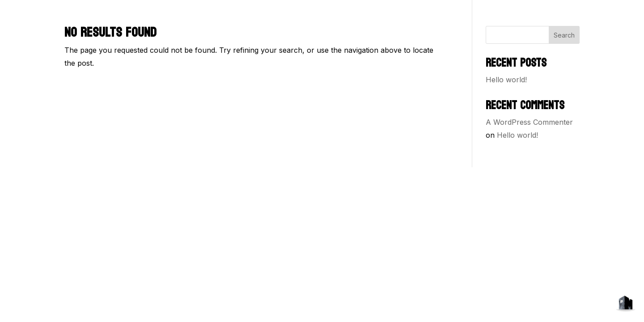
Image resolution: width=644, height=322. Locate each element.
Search (564, 35)
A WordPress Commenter (529, 122)
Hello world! (506, 80)
